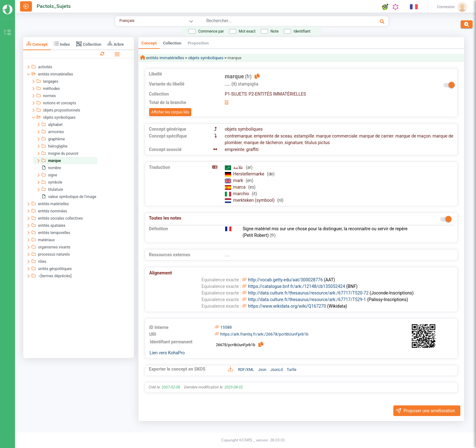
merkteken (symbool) (255, 200)
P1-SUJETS (236, 94)
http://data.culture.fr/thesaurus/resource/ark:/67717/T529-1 (307, 300)
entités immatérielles (165, 58)
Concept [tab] (37, 44)
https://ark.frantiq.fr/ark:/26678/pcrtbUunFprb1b (265, 334)
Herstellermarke (249, 174)
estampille (304, 136)
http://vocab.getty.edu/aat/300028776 (285, 280)
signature (294, 143)
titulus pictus (317, 143)
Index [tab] (62, 44)
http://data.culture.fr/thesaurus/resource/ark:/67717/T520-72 (308, 293)
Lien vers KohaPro (167, 353)
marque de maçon (413, 136)
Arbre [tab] (116, 44)
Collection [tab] (89, 44)
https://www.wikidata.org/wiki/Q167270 (287, 306)
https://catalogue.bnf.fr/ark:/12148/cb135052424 (297, 286)
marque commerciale (337, 136)
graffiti (252, 149)
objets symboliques (206, 58)
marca (240, 187)
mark (239, 180)
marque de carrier (376, 136)
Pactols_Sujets (54, 6)
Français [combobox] (127, 21)
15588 (226, 327)
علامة (239, 167)
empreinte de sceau (273, 136)
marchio (242, 194)
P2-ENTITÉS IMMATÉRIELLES (277, 94)
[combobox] (272, 22)
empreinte (235, 149)
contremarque (238, 136)
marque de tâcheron (263, 143)
